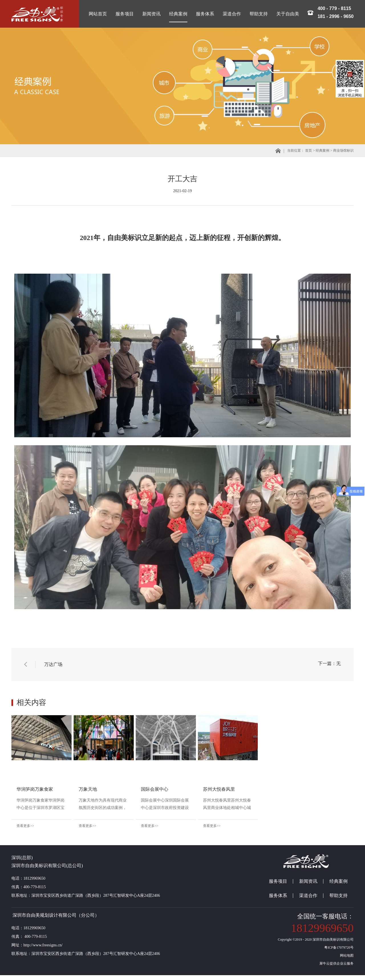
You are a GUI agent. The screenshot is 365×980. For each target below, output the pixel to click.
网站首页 (98, 14)
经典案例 (323, 151)
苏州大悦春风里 (291, 789)
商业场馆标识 (343, 151)
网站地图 (346, 960)
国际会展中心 (202, 789)
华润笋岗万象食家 (35, 789)
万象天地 (112, 789)
